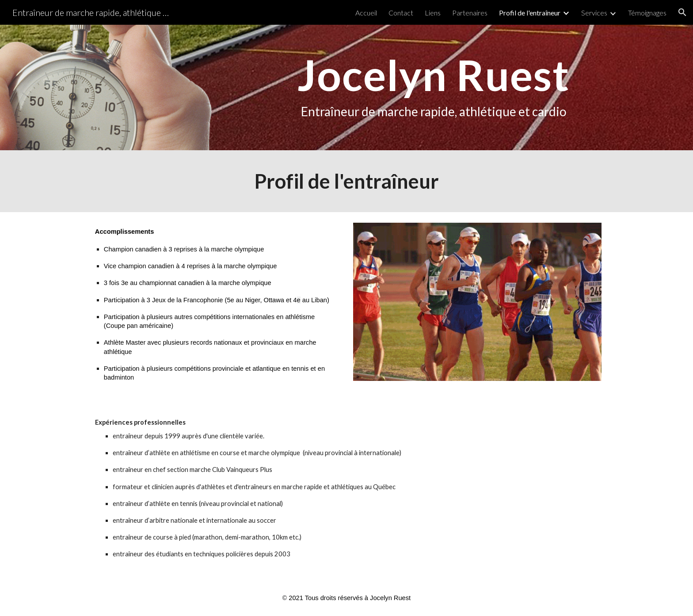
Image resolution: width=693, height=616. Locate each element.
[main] (434, 88)
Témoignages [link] (647, 13)
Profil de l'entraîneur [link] (530, 13)
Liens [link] (433, 13)
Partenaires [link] (470, 13)
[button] (682, 12)
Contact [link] (401, 13)
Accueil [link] (366, 13)
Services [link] (594, 13)
